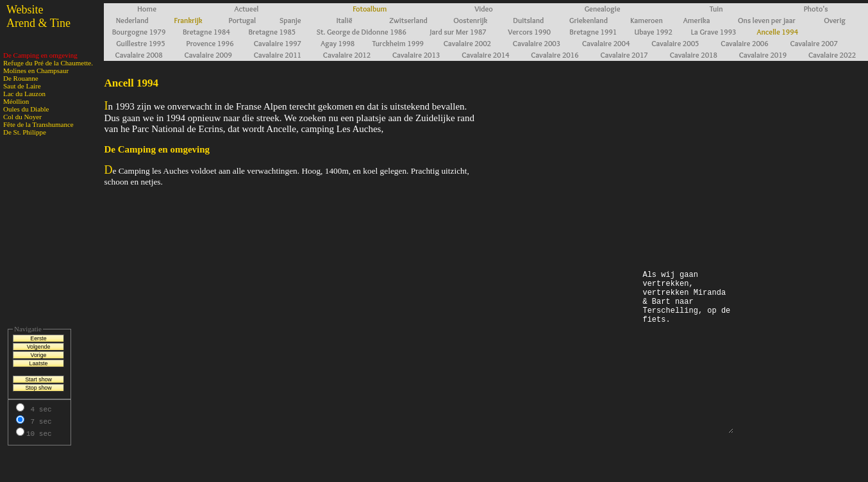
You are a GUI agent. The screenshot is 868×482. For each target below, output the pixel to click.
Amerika (697, 20)
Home (147, 9)
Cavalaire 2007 (814, 43)
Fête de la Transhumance (38, 124)
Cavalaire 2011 (278, 55)
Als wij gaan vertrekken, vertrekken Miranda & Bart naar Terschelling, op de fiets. (687, 351)
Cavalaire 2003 (537, 43)
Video (484, 9)
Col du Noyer (22, 117)
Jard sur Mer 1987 (458, 32)
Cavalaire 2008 (138, 55)
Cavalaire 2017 (624, 55)
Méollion (16, 101)
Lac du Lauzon (24, 94)
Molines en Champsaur (36, 71)
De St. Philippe (25, 132)
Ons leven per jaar (767, 20)
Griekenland (588, 20)
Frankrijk (188, 20)
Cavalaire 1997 (278, 43)
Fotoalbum (370, 9)
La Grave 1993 (714, 32)
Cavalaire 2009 (208, 55)
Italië (345, 20)
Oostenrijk (470, 20)
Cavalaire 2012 (347, 55)
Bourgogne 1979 (139, 32)
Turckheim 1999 (398, 43)
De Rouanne (21, 78)
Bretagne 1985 (272, 32)
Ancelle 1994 (778, 32)
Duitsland (528, 20)
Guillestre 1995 (140, 43)
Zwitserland (408, 20)
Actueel (247, 9)
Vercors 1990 (529, 32)
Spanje (290, 20)
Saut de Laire (22, 86)
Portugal (243, 20)
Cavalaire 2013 (416, 55)
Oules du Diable (26, 109)
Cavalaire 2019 (763, 55)
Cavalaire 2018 (694, 55)
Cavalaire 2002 (467, 43)
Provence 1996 (210, 43)
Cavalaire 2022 (832, 55)
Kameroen (646, 20)
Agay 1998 (338, 43)
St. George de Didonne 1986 (362, 32)
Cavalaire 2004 (606, 43)
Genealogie (603, 9)
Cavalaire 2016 (555, 55)
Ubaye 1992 (654, 32)
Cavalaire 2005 (675, 43)
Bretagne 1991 (593, 32)
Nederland (132, 20)
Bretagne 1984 (206, 32)
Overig (835, 20)
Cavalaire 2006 (744, 43)
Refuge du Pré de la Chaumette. (48, 63)
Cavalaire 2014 (485, 55)
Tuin (716, 9)
